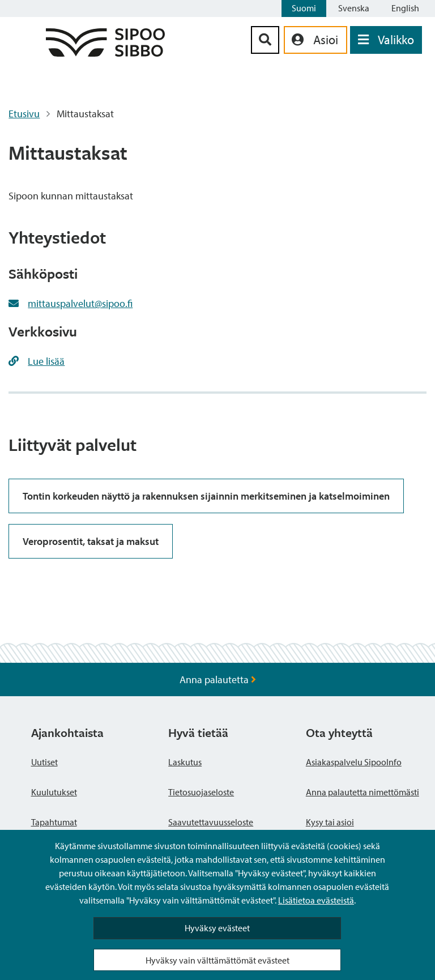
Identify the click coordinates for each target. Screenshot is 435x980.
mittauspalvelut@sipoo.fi (80, 303)
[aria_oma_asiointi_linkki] (315, 40)
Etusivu (24, 114)
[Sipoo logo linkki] (105, 53)
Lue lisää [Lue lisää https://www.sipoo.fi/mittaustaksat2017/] (46, 361)
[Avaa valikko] (386, 40)
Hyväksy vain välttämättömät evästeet (217, 960)
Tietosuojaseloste (201, 792)
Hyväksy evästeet (217, 928)
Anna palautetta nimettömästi (362, 792)
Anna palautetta (218, 679)
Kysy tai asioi (330, 822)
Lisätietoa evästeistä (316, 900)
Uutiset (44, 762)
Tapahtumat (54, 822)
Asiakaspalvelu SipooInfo (354, 762)
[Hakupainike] (265, 40)
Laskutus (185, 762)
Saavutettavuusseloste (211, 822)
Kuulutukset (54, 792)
